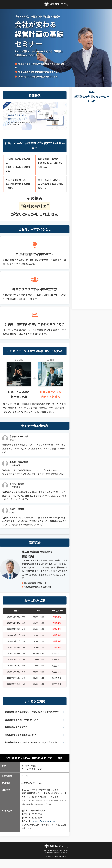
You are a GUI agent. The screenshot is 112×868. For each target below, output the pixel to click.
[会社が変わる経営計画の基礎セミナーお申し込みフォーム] (92, 205)
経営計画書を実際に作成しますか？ (22, 720)
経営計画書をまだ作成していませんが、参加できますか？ (32, 742)
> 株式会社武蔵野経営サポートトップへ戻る (56, 847)
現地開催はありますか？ (16, 727)
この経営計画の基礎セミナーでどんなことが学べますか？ (32, 712)
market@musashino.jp (43, 821)
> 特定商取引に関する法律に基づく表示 (56, 852)
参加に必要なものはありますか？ (21, 735)
